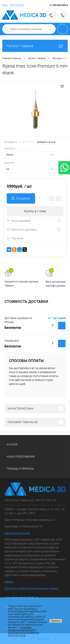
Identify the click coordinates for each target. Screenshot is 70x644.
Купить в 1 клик (35, 211)
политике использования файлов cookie (24, 634)
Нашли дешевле (19, 221)
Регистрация (17, 5)
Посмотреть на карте (17, 533)
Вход (5, 5)
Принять (56, 621)
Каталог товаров (35, 46)
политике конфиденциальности (21, 629)
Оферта (9, 582)
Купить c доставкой (62, 326)
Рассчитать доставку (22, 230)
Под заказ (15, 238)
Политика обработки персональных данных (31, 588)
